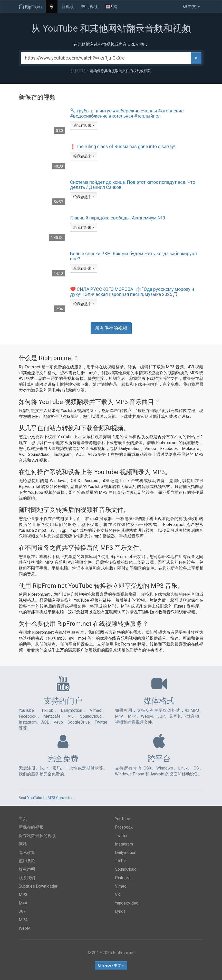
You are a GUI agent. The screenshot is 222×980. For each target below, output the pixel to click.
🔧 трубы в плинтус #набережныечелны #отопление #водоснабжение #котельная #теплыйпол (127, 113)
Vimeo (121, 886)
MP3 (23, 895)
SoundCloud (126, 869)
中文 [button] (191, 7)
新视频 (67, 7)
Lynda (120, 911)
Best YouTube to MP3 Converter (46, 798)
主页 (23, 819)
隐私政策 (27, 853)
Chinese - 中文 (111, 965)
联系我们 (27, 878)
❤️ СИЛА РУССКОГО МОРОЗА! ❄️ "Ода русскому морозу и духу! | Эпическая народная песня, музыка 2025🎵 (132, 292)
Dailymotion (126, 853)
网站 (23, 844)
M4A (23, 903)
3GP (23, 911)
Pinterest (123, 878)
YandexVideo (127, 903)
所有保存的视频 (111, 328)
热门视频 (90, 7)
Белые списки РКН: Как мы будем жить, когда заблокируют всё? (134, 256)
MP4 (23, 920)
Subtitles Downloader (38, 886)
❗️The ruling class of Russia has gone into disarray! (123, 147)
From (30, 7)
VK (118, 895)
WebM (25, 928)
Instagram (124, 844)
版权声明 (27, 869)
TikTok (121, 861)
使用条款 (27, 861)
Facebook (124, 827)
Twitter (121, 836)
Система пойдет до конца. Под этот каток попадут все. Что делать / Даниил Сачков (133, 185)
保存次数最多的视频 (37, 836)
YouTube (123, 819)
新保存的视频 (31, 827)
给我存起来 (84, 126)
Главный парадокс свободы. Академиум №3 (118, 218)
